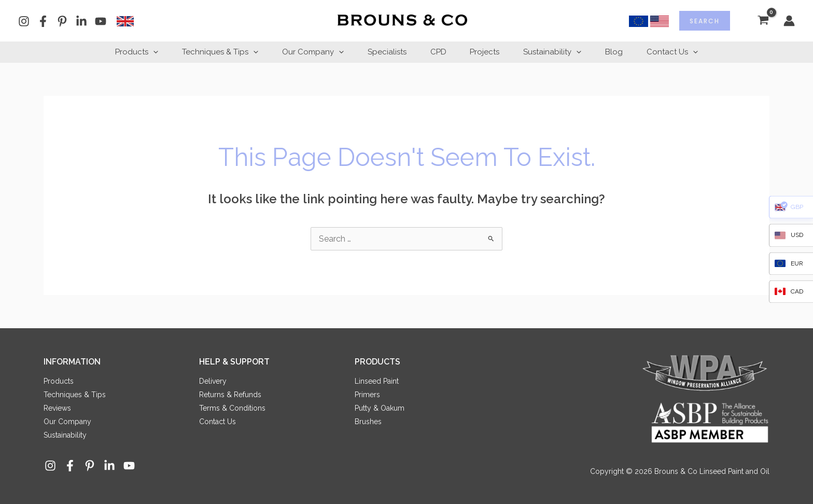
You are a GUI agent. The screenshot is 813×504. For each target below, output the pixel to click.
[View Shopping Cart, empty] (763, 21)
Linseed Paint (377, 381)
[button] (145, 52)
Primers (367, 395)
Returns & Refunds (230, 395)
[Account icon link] (789, 21)
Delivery (213, 381)
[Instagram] (24, 21)
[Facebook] (43, 21)
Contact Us (681, 52)
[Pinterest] (62, 21)
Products (128, 52)
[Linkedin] (81, 21)
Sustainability (557, 52)
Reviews (57, 408)
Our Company (309, 52)
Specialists (385, 52)
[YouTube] (101, 21)
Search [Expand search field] (705, 21)
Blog (621, 52)
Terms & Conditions (232, 408)
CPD (438, 52)
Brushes (368, 422)
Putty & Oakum (380, 408)
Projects (487, 52)
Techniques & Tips (214, 52)
